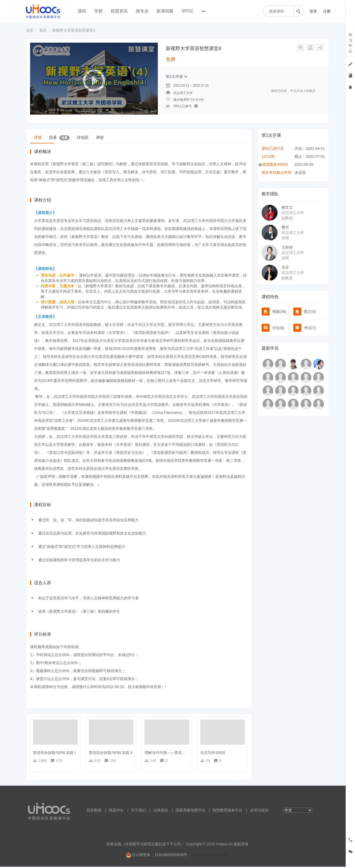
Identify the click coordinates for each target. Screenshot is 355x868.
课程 (82, 11)
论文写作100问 (213, 754)
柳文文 (287, 207)
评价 (133, 137)
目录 (73, 137)
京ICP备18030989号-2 (210, 856)
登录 (313, 11)
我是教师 (94, 812)
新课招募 (165, 11)
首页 (30, 30)
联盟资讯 (119, 11)
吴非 (285, 267)
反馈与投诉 (259, 812)
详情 (42, 137)
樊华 (285, 227)
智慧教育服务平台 (228, 812)
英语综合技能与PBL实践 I (54, 754)
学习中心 (350, 43)
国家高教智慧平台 (191, 812)
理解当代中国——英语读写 (167, 754)
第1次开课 (177, 76)
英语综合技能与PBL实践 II (111, 754)
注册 (327, 11)
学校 (98, 11)
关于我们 (138, 812)
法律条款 (161, 812)
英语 (43, 30)
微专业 (142, 11)
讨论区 (106, 137)
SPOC (187, 11)
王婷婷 (287, 247)
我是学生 (116, 812)
